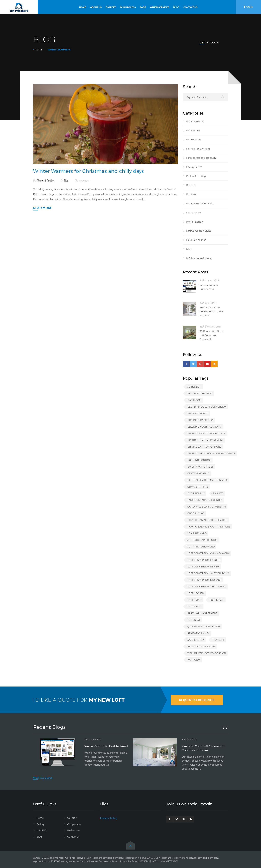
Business (191, 194)
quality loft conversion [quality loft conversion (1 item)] (204, 626)
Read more (43, 208)
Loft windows (194, 139)
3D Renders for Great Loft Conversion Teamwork (211, 335)
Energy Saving (194, 167)
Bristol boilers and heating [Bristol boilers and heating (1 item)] (206, 433)
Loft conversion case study (201, 158)
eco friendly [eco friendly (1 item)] (196, 493)
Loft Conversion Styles (199, 231)
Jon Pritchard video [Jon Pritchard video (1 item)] (201, 547)
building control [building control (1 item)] (199, 460)
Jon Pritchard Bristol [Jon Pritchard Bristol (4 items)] (202, 540)
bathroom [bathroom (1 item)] (194, 400)
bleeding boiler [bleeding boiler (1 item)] (198, 413)
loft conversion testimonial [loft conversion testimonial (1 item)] (207, 587)
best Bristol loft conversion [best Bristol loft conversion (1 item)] (207, 407)
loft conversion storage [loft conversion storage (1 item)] (204, 580)
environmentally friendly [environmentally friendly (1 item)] (205, 500)
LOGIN (248, 7)
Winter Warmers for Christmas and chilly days (88, 171)
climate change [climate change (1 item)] (198, 487)
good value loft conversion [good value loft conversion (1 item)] (207, 507)
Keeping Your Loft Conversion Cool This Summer (211, 311)
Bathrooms (74, 830)
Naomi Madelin (46, 181)
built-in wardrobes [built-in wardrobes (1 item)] (200, 467)
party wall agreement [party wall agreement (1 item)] (202, 613)
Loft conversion (195, 121)
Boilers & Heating (196, 176)
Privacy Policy (108, 818)
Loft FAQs (42, 830)
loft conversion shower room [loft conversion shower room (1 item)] (208, 573)
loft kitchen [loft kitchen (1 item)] (196, 593)
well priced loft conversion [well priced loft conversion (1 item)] (207, 653)
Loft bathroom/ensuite (199, 258)
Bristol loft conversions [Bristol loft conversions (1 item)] (204, 447)
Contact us (73, 837)
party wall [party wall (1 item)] (195, 607)
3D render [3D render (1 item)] (194, 387)
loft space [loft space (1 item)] (217, 600)
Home (38, 50)
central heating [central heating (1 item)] (198, 473)
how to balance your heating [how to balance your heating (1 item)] (207, 520)
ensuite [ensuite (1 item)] (218, 493)
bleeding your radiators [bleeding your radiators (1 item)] (204, 427)
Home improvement (198, 149)
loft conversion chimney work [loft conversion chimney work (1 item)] (208, 553)
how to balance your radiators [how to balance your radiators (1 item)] (209, 527)
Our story (72, 818)
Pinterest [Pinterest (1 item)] (194, 620)
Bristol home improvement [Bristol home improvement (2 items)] (205, 440)
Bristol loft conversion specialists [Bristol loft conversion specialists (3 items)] (211, 453)
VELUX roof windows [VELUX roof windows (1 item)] (201, 646)
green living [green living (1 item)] (196, 513)
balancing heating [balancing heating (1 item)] (200, 393)
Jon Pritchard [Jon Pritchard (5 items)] (197, 533)
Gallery (40, 824)
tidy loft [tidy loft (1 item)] (218, 640)
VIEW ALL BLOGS (43, 778)
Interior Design (195, 222)
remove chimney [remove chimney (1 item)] (198, 633)
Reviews (191, 185)
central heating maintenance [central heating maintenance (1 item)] (208, 480)
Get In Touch (209, 42)
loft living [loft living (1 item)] (194, 600)
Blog (39, 837)
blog (66, 181)
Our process (74, 824)
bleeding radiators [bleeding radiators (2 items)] (200, 420)
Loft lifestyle (193, 130)
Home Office (194, 213)
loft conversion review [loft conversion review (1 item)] (203, 567)
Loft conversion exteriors (200, 203)
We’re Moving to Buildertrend (209, 287)
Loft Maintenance (196, 240)
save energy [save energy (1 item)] (196, 640)
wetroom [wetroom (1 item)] (194, 660)
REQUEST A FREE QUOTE (197, 700)
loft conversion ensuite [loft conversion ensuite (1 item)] (204, 560)
